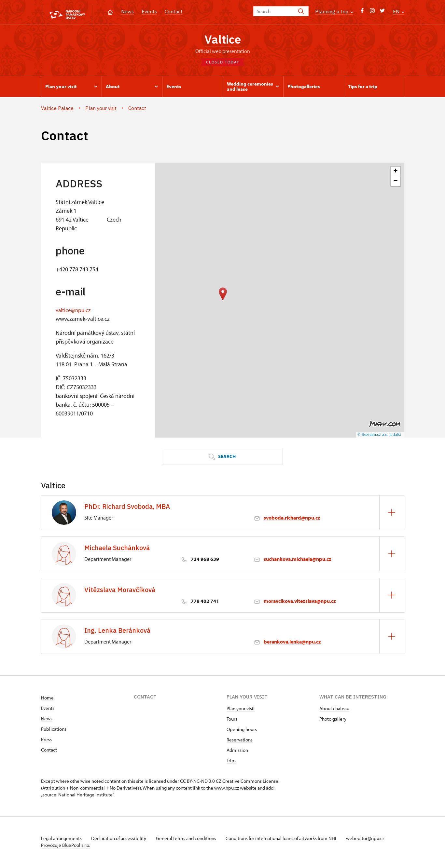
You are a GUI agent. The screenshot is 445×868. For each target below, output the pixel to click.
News (127, 12)
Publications (54, 730)
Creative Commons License (250, 782)
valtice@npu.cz (74, 312)
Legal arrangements (62, 840)
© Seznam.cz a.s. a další (379, 436)
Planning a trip (334, 12)
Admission (237, 751)
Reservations (240, 741)
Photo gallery (333, 720)
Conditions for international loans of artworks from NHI (287, 840)
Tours (232, 720)
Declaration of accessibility (121, 840)
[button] (223, 295)
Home (47, 699)
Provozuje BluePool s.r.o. (66, 846)
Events (149, 12)
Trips (231, 762)
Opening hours (242, 731)
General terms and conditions (190, 840)
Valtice (222, 40)
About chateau (334, 710)
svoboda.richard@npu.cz (292, 519)
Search (222, 458)
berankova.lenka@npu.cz (292, 643)
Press (46, 741)
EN (399, 12)
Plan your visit (241, 710)
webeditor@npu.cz (372, 840)
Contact (174, 12)
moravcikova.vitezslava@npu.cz (300, 602)
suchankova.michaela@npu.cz (298, 560)
